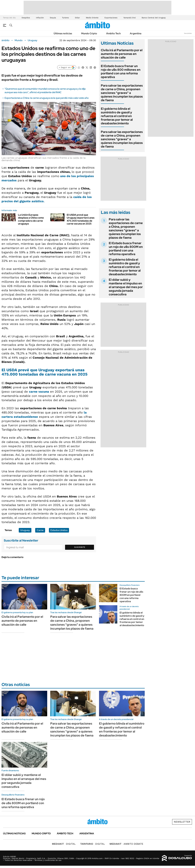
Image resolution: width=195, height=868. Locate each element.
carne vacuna (39, 392)
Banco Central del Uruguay (154, 18)
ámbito (5, 40)
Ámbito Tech (113, 33)
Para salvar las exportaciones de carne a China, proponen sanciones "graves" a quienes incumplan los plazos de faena (122, 93)
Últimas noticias (63, 33)
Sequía (53, 18)
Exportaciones (111, 18)
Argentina (136, 33)
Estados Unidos (59, 530)
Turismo (65, 18)
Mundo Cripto (89, 33)
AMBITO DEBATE (126, 844)
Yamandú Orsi (129, 18)
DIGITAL (64, 844)
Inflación (40, 18)
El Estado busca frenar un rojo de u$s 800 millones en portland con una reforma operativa (121, 71)
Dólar (77, 18)
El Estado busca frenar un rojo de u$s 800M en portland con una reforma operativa (126, 249)
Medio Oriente (92, 18)
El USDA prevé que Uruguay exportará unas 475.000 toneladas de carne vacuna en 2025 (81, 219)
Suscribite (80, 547)
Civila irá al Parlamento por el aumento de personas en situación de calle (122, 54)
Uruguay (33, 40)
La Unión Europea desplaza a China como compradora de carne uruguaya (31, 219)
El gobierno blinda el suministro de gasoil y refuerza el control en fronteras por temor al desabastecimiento (117, 116)
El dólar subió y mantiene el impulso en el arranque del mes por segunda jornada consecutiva (126, 287)
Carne (40, 530)
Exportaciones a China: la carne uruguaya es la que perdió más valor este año (47, 98)
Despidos (26, 18)
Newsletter (188, 33)
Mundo (19, 40)
